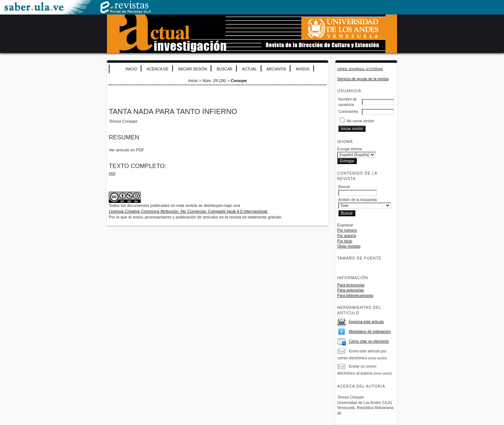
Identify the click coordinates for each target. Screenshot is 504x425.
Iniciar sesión (193, 69)
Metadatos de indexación (370, 332)
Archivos (276, 69)
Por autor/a (346, 236)
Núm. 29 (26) (214, 81)
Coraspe (239, 81)
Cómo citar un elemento (369, 341)
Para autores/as (350, 290)
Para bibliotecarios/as (355, 296)
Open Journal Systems (360, 69)
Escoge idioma (350, 149)
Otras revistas (349, 246)
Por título (345, 241)
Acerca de (158, 69)
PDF (112, 173)
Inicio (131, 69)
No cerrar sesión (360, 121)
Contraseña (348, 112)
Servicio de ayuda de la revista (363, 79)
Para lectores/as (351, 285)
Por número (347, 230)
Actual (250, 69)
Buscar (225, 69)
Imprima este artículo (366, 322)
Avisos (303, 69)
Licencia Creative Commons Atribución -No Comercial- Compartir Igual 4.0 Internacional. (188, 211)
